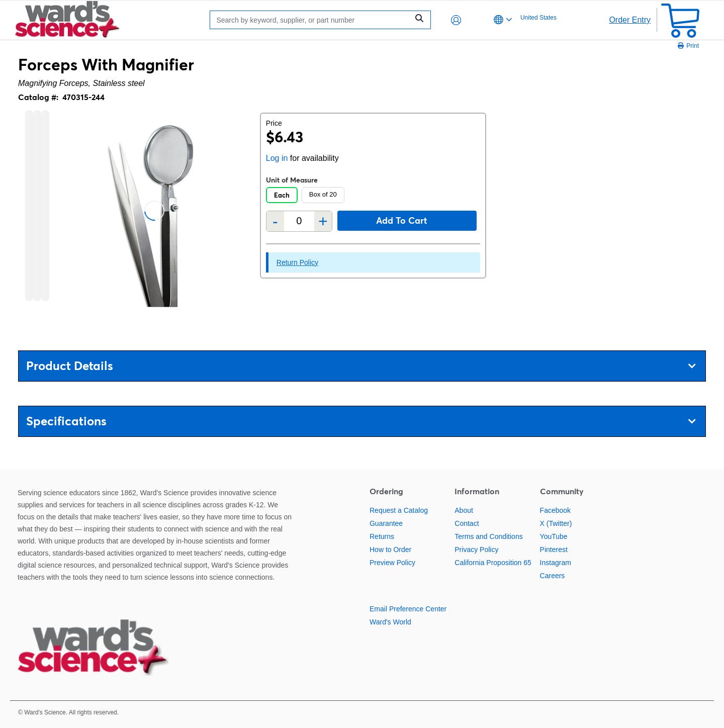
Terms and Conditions (488, 536)
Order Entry (630, 20)
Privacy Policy (476, 550)
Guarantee (386, 523)
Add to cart (402, 220)
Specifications (361, 421)
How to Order (390, 550)
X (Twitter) (556, 523)
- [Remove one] (275, 221)
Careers (553, 576)
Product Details (361, 366)
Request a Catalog (399, 510)
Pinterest (554, 550)
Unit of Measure (292, 180)
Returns (382, 536)
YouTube (554, 536)
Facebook (555, 510)
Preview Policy (392, 563)
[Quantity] (299, 221)
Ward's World (390, 622)
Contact (467, 523)
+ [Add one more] (323, 221)
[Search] (312, 20)
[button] (456, 20)
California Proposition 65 (493, 563)
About (464, 510)
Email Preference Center (408, 609)
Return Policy (297, 262)
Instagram (556, 563)
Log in (277, 158)
